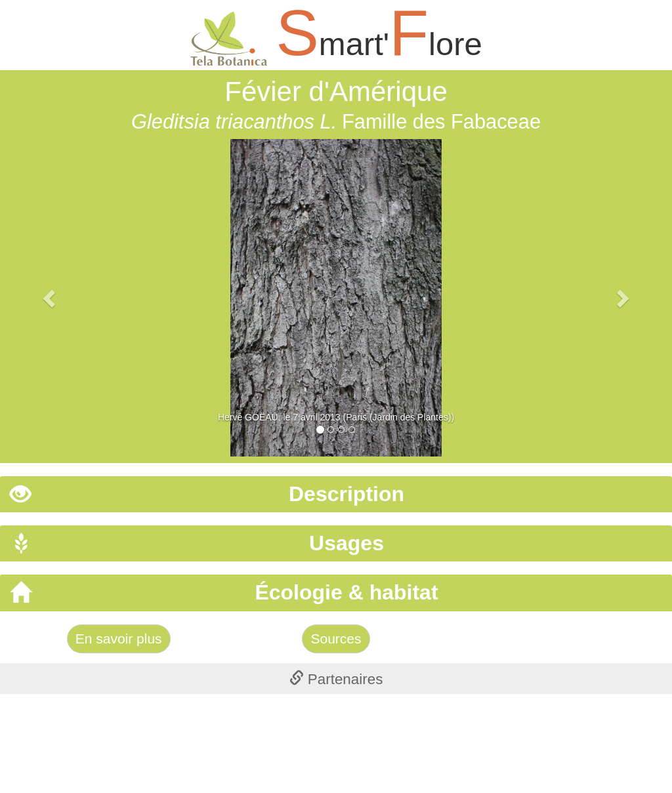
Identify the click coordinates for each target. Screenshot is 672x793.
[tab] (336, 494)
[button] (51, 298)
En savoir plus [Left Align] (119, 639)
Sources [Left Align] (336, 639)
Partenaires (336, 679)
